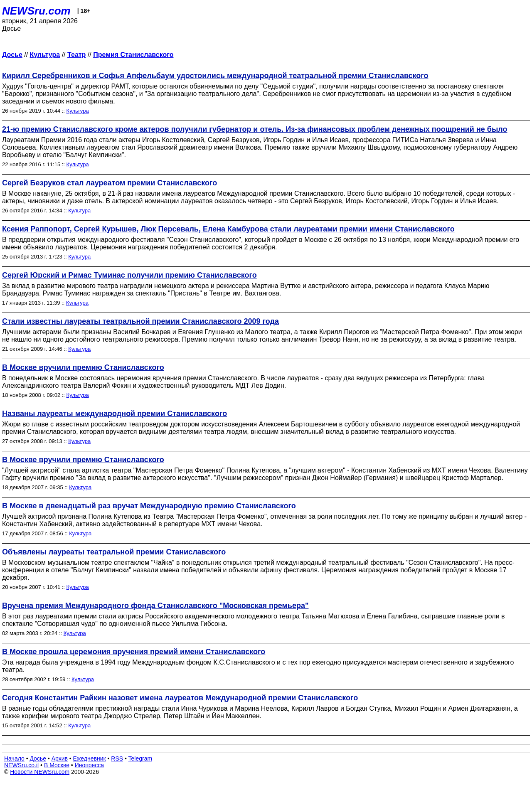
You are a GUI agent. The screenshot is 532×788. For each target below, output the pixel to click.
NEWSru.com (36, 11)
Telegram (140, 758)
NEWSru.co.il (21, 765)
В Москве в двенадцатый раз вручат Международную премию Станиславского (149, 506)
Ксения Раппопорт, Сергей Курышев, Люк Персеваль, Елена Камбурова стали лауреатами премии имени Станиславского (228, 229)
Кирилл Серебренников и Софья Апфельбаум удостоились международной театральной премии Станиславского (215, 76)
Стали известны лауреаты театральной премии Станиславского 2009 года (140, 321)
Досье (38, 758)
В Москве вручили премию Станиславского (83, 367)
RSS (117, 758)
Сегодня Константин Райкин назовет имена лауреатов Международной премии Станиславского (180, 698)
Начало (14, 758)
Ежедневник (90, 758)
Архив (60, 758)
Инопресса (90, 765)
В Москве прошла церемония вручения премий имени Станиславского (134, 652)
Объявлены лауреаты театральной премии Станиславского (114, 552)
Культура (78, 111)
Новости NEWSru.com (40, 772)
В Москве (57, 765)
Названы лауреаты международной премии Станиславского (115, 414)
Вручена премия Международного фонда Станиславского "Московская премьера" (155, 606)
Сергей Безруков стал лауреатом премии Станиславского (110, 183)
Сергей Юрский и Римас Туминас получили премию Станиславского (129, 275)
